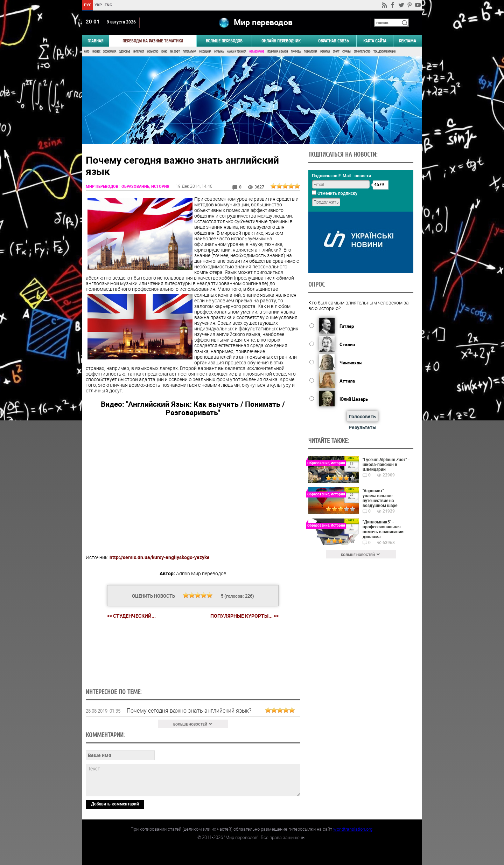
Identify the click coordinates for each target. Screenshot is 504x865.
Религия (325, 52)
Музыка (219, 52)
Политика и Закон (278, 52)
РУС (87, 5)
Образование (257, 52)
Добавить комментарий (115, 804)
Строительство (362, 52)
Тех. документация (384, 52)
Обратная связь (333, 41)
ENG (108, 5)
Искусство (153, 52)
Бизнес (96, 52)
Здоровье (125, 52)
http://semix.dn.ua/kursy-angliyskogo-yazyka (160, 557)
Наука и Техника (236, 52)
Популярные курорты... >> (244, 616)
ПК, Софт (175, 52)
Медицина (205, 52)
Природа (296, 52)
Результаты (363, 427)
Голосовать (362, 416)
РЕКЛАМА (408, 41)
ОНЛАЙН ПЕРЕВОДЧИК (281, 41)
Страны (346, 52)
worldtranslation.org (353, 829)
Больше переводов (224, 41)
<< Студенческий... (131, 616)
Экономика (110, 52)
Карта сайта (375, 41)
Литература (189, 52)
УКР (98, 5)
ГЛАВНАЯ (96, 41)
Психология (310, 52)
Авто (87, 52)
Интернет (139, 52)
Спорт (336, 52)
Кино (164, 52)
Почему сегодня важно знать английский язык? (189, 710)
